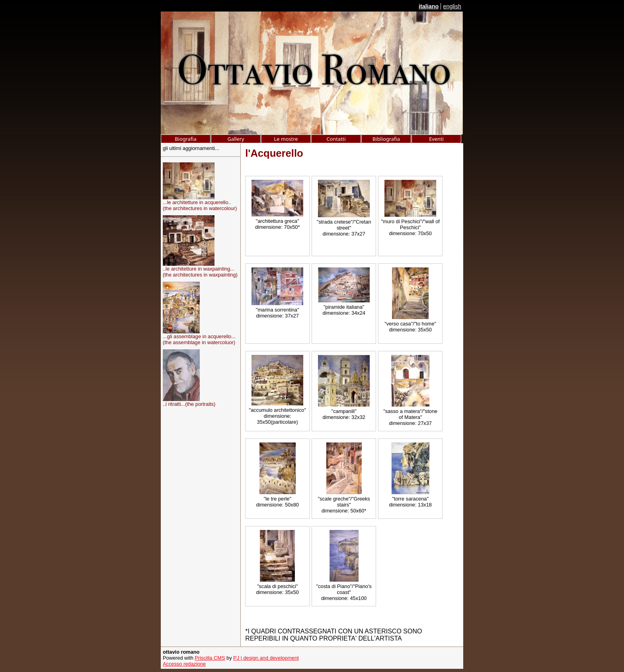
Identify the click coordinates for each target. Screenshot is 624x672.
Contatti (336, 139)
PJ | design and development (266, 658)
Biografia (185, 139)
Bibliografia (386, 139)
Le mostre (286, 139)
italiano (429, 6)
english (452, 6)
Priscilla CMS (210, 658)
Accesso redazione (184, 664)
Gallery (236, 139)
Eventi (436, 139)
